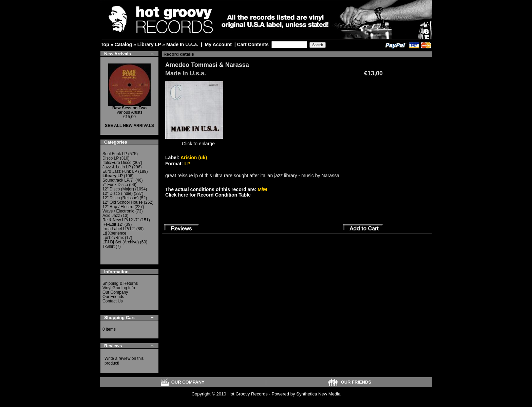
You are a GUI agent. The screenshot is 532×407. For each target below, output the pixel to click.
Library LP (149, 44)
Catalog (123, 44)
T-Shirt (109, 246)
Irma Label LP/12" (119, 229)
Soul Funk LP (115, 154)
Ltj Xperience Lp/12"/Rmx (115, 235)
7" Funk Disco (115, 185)
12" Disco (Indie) (118, 193)
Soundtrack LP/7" (118, 180)
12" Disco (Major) (118, 189)
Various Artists (129, 110)
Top (105, 44)
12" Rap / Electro (118, 207)
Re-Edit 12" (113, 224)
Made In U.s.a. (182, 44)
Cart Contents (253, 44)
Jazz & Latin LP (117, 167)
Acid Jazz (111, 216)
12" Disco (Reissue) (120, 198)
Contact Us (113, 301)
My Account (218, 44)
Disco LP (111, 158)
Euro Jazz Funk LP (120, 171)
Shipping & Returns (120, 283)
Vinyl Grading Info (119, 288)
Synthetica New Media (318, 394)
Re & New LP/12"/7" (121, 220)
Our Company (115, 292)
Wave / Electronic (118, 211)
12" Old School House (123, 202)
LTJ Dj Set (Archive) (121, 242)
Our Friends (113, 297)
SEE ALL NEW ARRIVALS (129, 126)
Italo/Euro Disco (117, 163)
